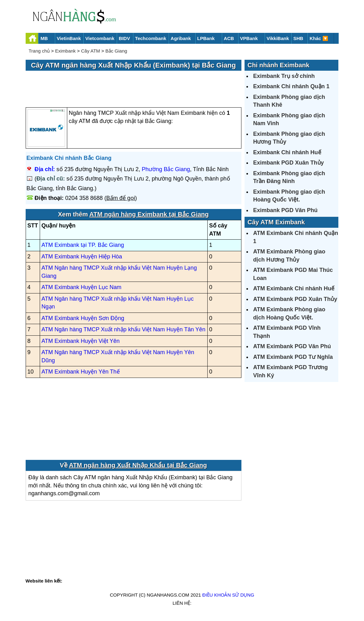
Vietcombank (100, 38)
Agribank (181, 38)
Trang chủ (39, 51)
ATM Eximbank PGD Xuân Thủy (295, 299)
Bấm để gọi (121, 198)
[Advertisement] (134, 89)
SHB (298, 38)
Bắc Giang (116, 51)
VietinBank (69, 38)
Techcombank (151, 38)
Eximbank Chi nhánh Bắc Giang (69, 158)
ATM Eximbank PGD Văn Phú (292, 346)
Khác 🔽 (319, 38)
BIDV (124, 38)
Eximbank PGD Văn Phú (286, 210)
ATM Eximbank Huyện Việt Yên (81, 341)
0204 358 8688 (84, 198)
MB (44, 38)
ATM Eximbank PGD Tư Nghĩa (293, 357)
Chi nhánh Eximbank (279, 65)
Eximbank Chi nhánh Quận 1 (291, 86)
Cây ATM (91, 51)
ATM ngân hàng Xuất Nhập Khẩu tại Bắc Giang (138, 465)
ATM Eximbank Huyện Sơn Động (83, 318)
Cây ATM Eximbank (276, 222)
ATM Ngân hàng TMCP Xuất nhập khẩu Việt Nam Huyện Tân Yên (124, 329)
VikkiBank (278, 38)
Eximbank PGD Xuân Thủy (289, 163)
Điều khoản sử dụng (228, 595)
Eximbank (65, 51)
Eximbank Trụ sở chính (284, 76)
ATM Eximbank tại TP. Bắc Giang (83, 245)
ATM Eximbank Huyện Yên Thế (81, 372)
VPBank (249, 38)
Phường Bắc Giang (166, 169)
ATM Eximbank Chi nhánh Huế (294, 288)
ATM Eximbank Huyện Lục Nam (82, 287)
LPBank (206, 38)
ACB (229, 38)
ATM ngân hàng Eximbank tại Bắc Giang (149, 214)
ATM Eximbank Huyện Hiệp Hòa (82, 257)
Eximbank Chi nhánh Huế (287, 152)
